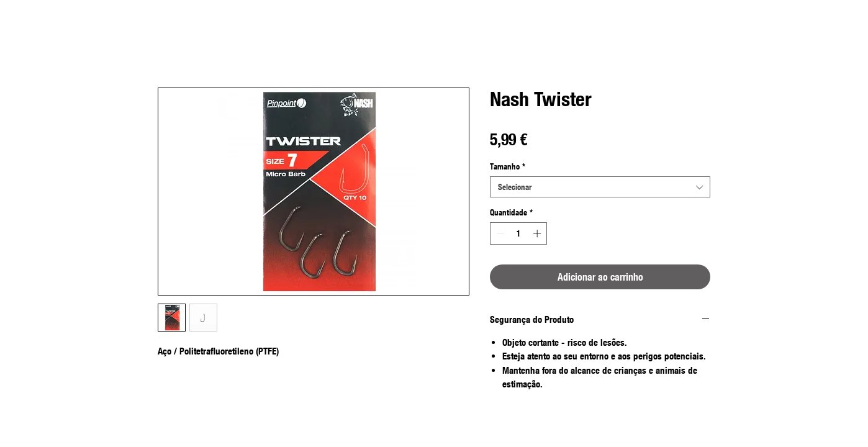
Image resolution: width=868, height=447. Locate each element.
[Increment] (538, 233)
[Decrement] (499, 233)
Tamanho (508, 166)
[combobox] (600, 187)
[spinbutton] (519, 233)
